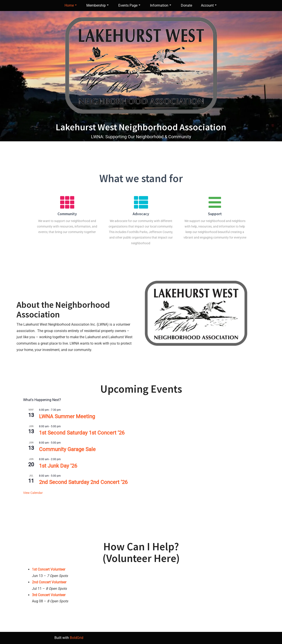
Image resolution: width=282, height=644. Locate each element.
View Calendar (33, 493)
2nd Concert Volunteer (49, 582)
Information (161, 5)
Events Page (129, 5)
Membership (97, 5)
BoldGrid (77, 638)
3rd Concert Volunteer (49, 595)
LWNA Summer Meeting (67, 416)
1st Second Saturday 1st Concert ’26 (82, 433)
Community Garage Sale (67, 449)
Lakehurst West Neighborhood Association (141, 127)
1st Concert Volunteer (49, 569)
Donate (186, 5)
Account (209, 5)
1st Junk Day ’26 (58, 466)
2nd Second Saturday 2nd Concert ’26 (83, 482)
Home (71, 5)
